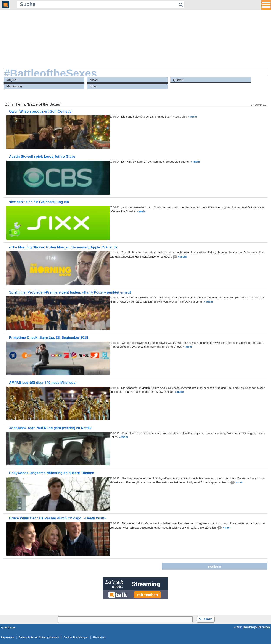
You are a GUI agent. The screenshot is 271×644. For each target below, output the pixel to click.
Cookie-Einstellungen (76, 637)
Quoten (178, 80)
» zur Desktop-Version (252, 627)
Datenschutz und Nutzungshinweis (39, 637)
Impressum (8, 637)
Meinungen (14, 86)
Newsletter (99, 637)
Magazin (12, 80)
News (94, 80)
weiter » (215, 567)
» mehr (193, 117)
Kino (93, 86)
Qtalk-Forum (8, 628)
